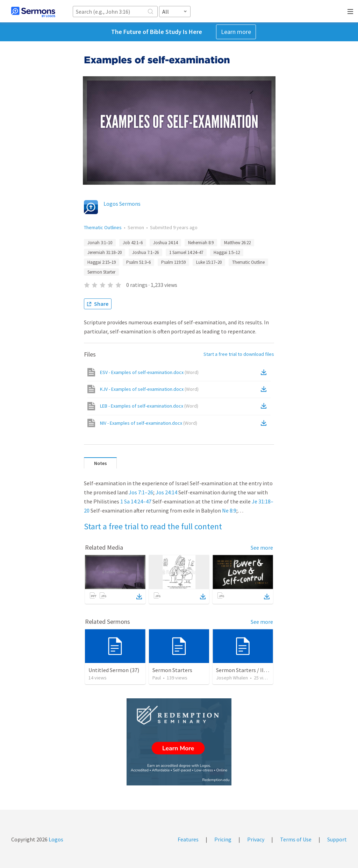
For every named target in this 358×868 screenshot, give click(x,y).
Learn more (236, 32)
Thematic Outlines (103, 227)
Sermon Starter (101, 272)
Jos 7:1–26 (141, 492)
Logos (55, 839)
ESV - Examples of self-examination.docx (149, 372)
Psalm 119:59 (173, 262)
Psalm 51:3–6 (138, 262)
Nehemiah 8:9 (201, 243)
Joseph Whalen (232, 678)
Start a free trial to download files (239, 354)
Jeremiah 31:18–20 (105, 252)
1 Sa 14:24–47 (136, 501)
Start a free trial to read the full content (153, 526)
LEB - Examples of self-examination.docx (149, 406)
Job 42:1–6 (133, 243)
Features (188, 839)
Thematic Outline (248, 262)
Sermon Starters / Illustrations (253, 670)
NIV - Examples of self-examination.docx (149, 423)
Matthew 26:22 (237, 243)
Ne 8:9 (229, 510)
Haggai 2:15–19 (102, 262)
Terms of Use (296, 839)
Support (337, 839)
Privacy (256, 839)
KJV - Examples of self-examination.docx (149, 389)
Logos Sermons (122, 204)
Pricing (223, 839)
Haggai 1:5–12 (227, 252)
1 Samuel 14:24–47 (186, 252)
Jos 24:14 (166, 492)
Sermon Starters (172, 670)
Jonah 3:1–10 (100, 243)
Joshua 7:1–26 (145, 252)
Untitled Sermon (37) (114, 670)
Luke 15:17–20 (209, 262)
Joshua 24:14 (165, 243)
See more (262, 548)
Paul (157, 678)
